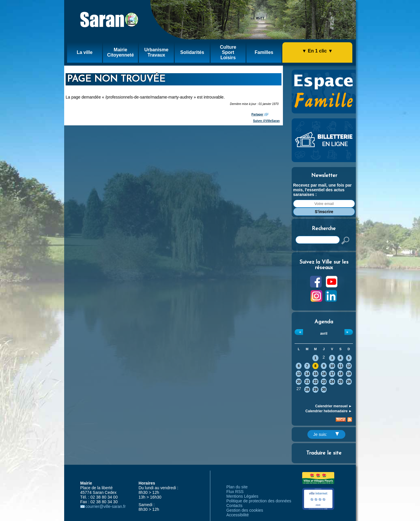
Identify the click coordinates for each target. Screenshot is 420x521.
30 (324, 390)
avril (324, 334)
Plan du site (237, 487)
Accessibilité (238, 515)
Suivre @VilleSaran (266, 121)
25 (341, 382)
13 (299, 374)
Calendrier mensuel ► (334, 406)
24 (332, 382)
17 (332, 374)
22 (315, 382)
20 (299, 382)
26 (349, 382)
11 (341, 366)
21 (307, 382)
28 (307, 390)
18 (341, 374)
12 (349, 366)
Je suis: (326, 434)
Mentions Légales (242, 496)
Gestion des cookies (245, 510)
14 (307, 374)
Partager (257, 114)
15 (315, 374)
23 (324, 382)
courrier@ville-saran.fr (106, 506)
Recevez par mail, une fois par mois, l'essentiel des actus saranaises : (322, 190)
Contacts (234, 506)
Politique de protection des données (259, 501)
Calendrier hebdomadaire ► (329, 411)
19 (349, 374)
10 (332, 366)
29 (315, 390)
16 (324, 374)
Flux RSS (235, 492)
